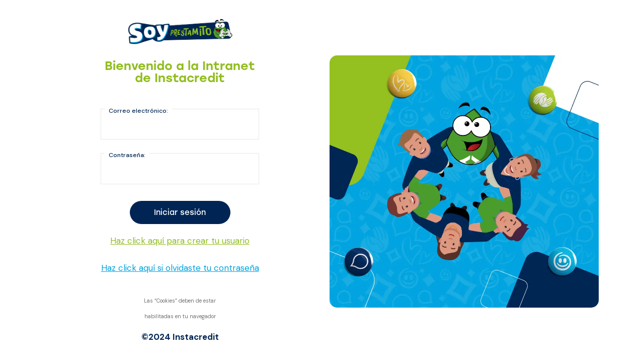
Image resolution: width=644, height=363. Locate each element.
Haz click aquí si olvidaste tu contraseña (180, 268)
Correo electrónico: (138, 111)
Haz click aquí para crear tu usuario (180, 241)
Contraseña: (127, 155)
